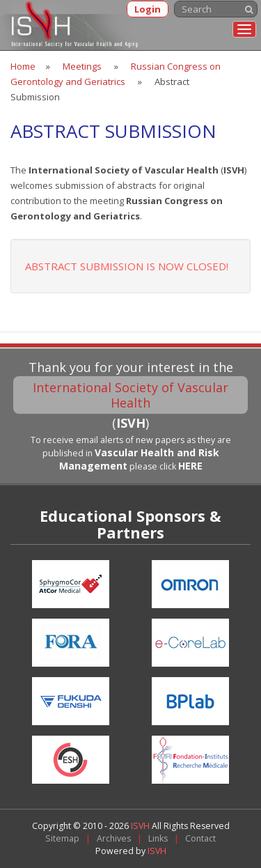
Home (23, 66)
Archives (114, 838)
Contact (200, 838)
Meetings (82, 66)
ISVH (141, 826)
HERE (190, 466)
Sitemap (62, 838)
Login (148, 9)
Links (158, 838)
